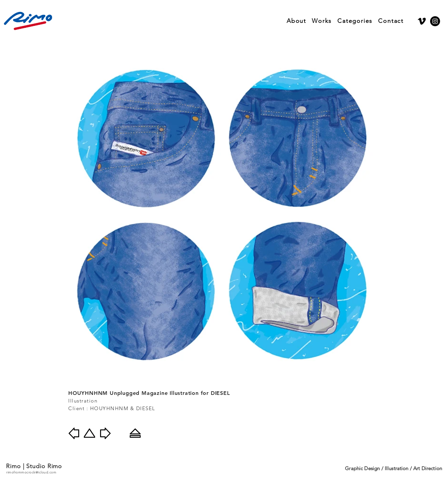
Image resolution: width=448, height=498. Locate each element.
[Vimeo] (422, 21)
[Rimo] (28, 21)
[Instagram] (435, 21)
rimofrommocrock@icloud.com (31, 472)
